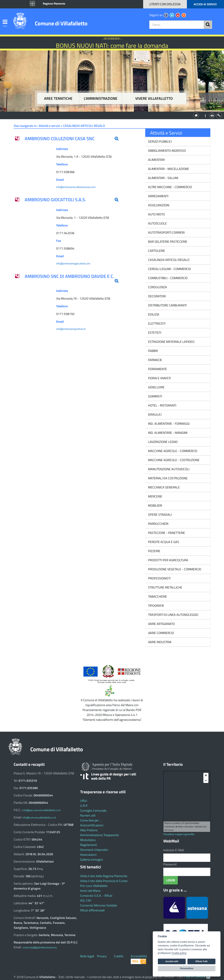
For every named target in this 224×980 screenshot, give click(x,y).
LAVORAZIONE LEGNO (162, 442)
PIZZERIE (154, 551)
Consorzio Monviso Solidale (99, 905)
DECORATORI (157, 296)
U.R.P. (84, 806)
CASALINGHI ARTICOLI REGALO (168, 260)
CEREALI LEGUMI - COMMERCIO (169, 269)
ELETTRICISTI (156, 323)
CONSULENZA (157, 287)
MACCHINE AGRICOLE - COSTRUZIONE (173, 460)
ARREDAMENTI (158, 196)
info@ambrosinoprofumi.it (71, 329)
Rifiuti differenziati (92, 910)
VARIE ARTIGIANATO (161, 624)
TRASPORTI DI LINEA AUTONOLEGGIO (173, 615)
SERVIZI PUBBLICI (160, 141)
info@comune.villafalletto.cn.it (39, 818)
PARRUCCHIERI (158, 524)
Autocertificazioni (92, 825)
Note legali (87, 956)
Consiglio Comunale (93, 811)
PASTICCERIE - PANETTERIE (166, 533)
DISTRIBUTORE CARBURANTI (167, 305)
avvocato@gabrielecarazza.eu (40, 947)
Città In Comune (195, 977)
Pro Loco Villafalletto (94, 886)
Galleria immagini (92, 860)
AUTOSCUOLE (157, 223)
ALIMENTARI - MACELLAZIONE (168, 169)
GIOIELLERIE (156, 387)
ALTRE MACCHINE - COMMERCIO (170, 187)
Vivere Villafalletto (154, 98)
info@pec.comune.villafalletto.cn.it (41, 810)
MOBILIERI (155, 505)
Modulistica (88, 840)
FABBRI (153, 351)
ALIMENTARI (156, 160)
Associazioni (88, 855)
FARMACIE (155, 360)
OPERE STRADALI (160, 515)
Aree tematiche (58, 98)
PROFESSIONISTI (159, 578)
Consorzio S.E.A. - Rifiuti (96, 896)
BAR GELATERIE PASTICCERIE (167, 242)
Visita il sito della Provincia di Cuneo (104, 881)
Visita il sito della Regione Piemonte (104, 876)
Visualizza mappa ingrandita (179, 834)
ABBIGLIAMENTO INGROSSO (167, 151)
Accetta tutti (172, 961)
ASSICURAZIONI (158, 205)
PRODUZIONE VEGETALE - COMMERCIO (174, 569)
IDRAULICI (154, 414)
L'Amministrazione (109, 115)
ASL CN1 (86, 900)
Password (170, 864)
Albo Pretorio (89, 830)
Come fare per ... (91, 820)
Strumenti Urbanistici (94, 850)
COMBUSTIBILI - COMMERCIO (167, 278)
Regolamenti (89, 845)
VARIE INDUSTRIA (159, 642)
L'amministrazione (101, 98)
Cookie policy (179, 953)
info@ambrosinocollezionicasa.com (76, 187)
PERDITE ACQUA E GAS (163, 542)
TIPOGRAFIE (156, 606)
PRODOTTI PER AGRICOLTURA (168, 560)
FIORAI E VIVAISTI (159, 378)
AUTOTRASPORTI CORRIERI (166, 232)
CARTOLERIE (156, 251)
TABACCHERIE (157, 596)
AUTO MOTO (156, 214)
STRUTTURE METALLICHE (165, 587)
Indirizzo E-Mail (174, 850)
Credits (119, 956)
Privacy (102, 956)
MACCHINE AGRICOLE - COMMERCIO (172, 451)
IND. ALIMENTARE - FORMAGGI (168, 424)
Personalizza (187, 968)
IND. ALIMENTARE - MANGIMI (167, 433)
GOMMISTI (155, 396)
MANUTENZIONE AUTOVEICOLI (168, 469)
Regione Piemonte (54, 3)
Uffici (84, 801)
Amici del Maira (90, 891)
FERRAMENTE (157, 369)
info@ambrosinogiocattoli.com (73, 263)
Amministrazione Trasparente (99, 835)
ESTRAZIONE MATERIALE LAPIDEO (171, 342)
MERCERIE (155, 496)
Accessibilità (139, 956)
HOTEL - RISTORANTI (162, 405)
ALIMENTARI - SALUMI (163, 178)
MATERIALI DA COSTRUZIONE (167, 478)
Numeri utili (88, 815)
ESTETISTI (154, 333)
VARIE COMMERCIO (161, 633)
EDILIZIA (153, 314)
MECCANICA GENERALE (164, 487)
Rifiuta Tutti (201, 961)
